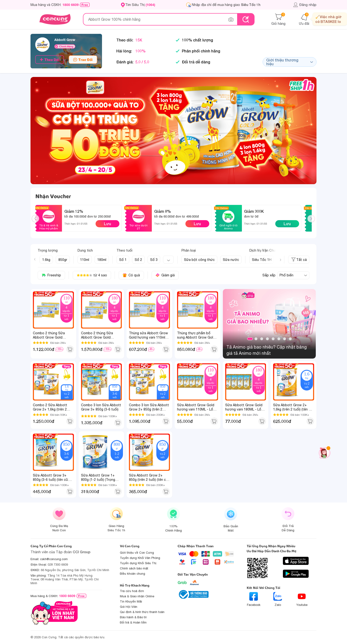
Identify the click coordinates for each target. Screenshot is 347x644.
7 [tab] (285, 339)
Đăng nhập (305, 5)
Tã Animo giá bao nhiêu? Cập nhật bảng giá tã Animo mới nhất (267, 350)
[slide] (173, 131)
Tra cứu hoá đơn (132, 591)
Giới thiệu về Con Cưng (137, 553)
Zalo (278, 599)
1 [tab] (250, 339)
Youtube (302, 599)
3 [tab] (262, 339)
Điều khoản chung (133, 574)
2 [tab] (256, 339)
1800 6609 (71, 5)
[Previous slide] (35, 259)
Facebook (254, 599)
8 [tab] (290, 339)
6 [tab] (279, 339)
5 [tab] (273, 339)
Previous (37, 223)
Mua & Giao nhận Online (137, 596)
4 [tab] (267, 339)
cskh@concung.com (54, 559)
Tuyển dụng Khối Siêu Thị (138, 563)
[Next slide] (281, 260)
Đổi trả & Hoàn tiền (133, 622)
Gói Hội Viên (129, 607)
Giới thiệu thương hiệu (290, 62)
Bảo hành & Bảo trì (133, 617)
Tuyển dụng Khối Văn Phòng (140, 558)
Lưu (107, 224)
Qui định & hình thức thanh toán (142, 612)
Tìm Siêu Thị (140, 5)
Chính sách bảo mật (134, 568)
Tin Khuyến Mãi (131, 601)
